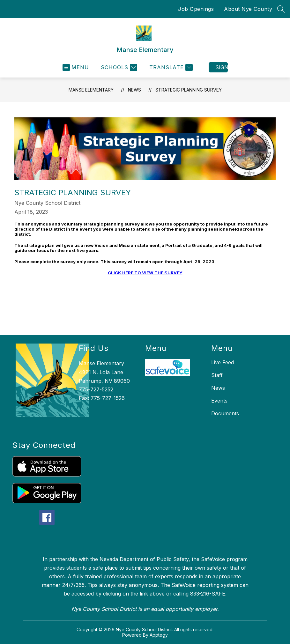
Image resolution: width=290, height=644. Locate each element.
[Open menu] (76, 67)
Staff (217, 375)
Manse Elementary (91, 90)
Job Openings (196, 9)
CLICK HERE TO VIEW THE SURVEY (145, 273)
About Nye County (248, 9)
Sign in (222, 67)
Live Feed (223, 362)
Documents (225, 413)
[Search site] (281, 9)
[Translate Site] (170, 67)
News (134, 90)
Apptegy (159, 635)
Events (219, 401)
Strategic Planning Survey (189, 90)
